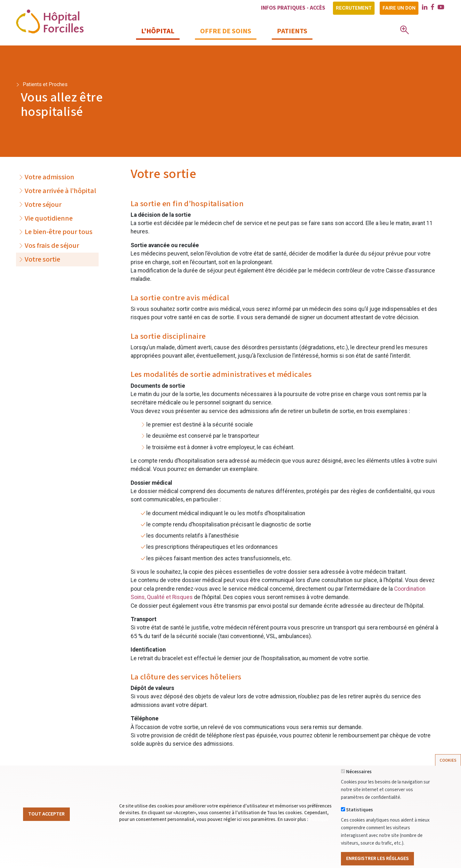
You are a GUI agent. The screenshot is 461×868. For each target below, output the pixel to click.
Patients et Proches (45, 84)
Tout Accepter (46, 824)
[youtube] (441, 8)
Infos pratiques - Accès (293, 8)
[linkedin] (425, 8)
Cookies (448, 770)
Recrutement (354, 8)
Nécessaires (359, 782)
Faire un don (399, 8)
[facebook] (433, 8)
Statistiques (360, 820)
